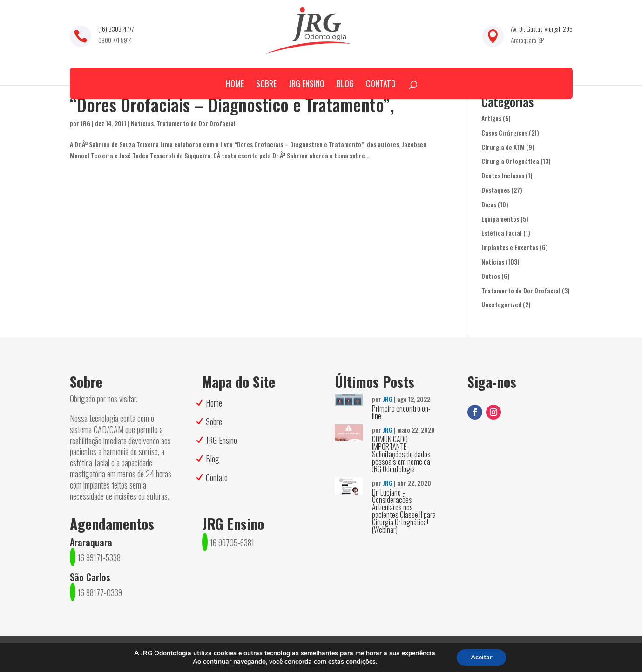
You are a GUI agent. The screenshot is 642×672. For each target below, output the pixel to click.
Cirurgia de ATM (503, 147)
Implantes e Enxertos (510, 247)
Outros (491, 276)
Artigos (491, 118)
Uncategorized (501, 304)
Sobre (266, 83)
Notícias (142, 123)
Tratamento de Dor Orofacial (196, 123)
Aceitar (481, 657)
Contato (381, 83)
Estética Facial (502, 233)
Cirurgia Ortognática (510, 161)
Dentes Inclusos (503, 175)
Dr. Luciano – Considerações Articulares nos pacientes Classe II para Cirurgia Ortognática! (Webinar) (404, 511)
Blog (345, 83)
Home (235, 83)
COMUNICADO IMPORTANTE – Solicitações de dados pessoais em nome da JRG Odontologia (401, 454)
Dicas (489, 204)
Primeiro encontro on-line (401, 412)
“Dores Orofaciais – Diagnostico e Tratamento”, (232, 104)
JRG (85, 123)
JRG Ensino (307, 83)
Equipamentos (500, 219)
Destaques (496, 190)
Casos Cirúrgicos (504, 132)
